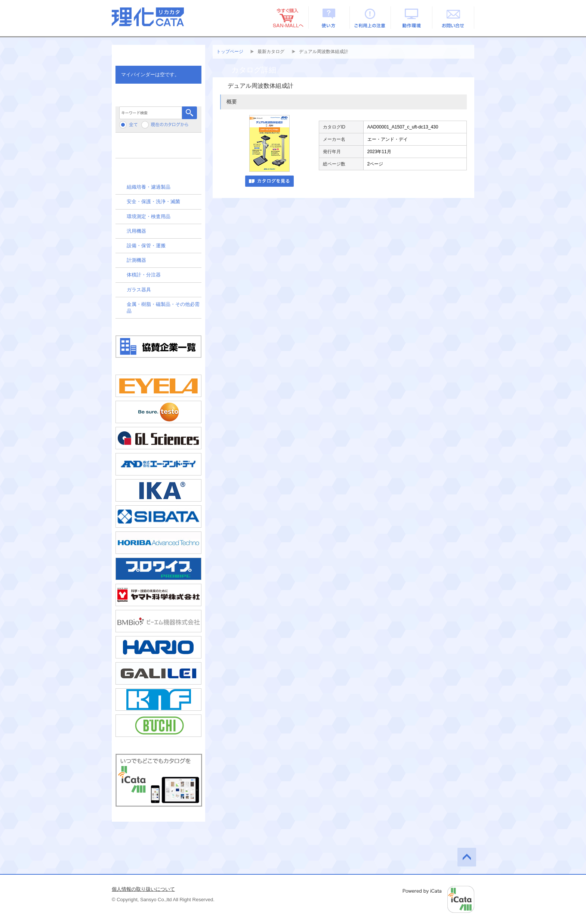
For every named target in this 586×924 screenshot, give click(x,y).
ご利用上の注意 (371, 18)
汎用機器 (136, 231)
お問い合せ (454, 18)
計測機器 (136, 260)
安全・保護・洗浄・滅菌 (153, 201)
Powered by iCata (439, 899)
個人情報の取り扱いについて (143, 889)
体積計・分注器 (144, 275)
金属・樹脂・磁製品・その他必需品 (163, 308)
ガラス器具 (139, 290)
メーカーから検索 (158, 148)
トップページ (230, 52)
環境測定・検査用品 (149, 216)
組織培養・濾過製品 (149, 187)
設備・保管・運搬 (146, 246)
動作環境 (412, 18)
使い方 (329, 18)
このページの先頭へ (467, 857)
